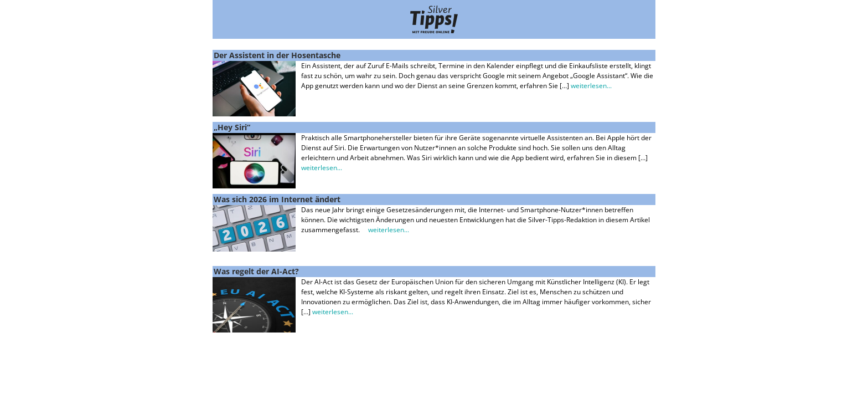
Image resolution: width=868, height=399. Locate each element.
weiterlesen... (591, 86)
